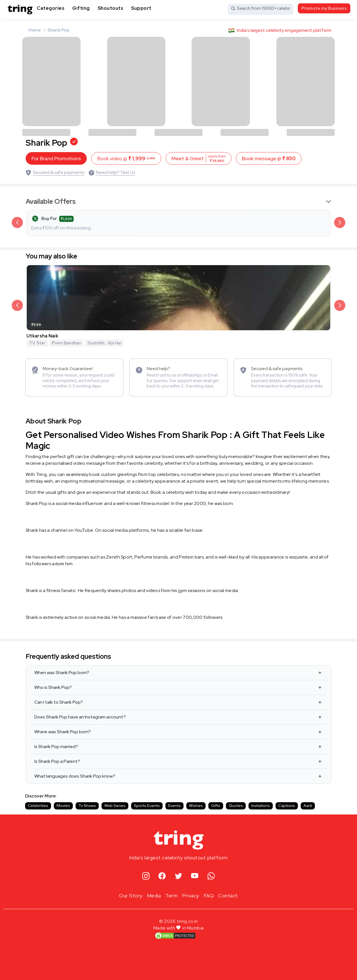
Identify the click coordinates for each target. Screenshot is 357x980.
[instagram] (146, 876)
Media (154, 896)
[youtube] (195, 876)
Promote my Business (324, 8)
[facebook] (162, 876)
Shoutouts (111, 8)
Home (35, 30)
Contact (228, 896)
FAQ (209, 896)
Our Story (131, 896)
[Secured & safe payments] (55, 172)
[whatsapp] (211, 876)
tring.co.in (188, 921)
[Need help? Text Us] (112, 172)
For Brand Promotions (56, 158)
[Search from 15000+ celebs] (261, 9)
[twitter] (179, 876)
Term (172, 896)
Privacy (191, 896)
